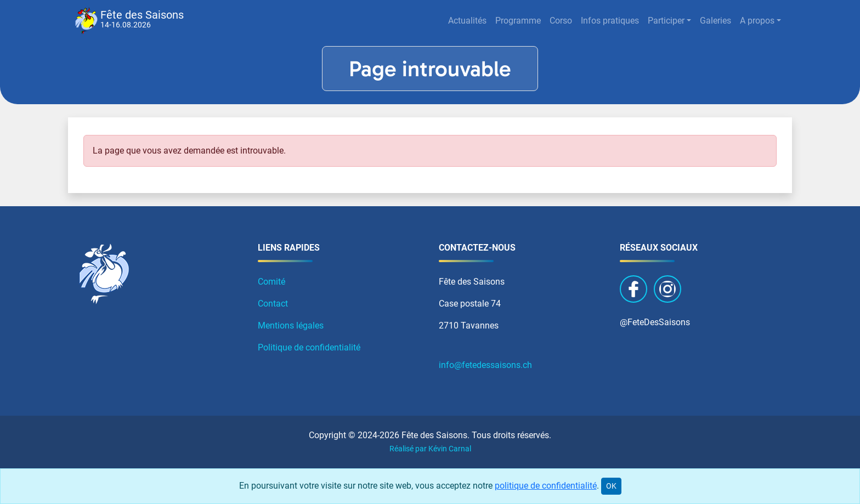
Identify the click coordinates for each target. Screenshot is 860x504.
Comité (271, 282)
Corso (561, 21)
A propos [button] (757, 21)
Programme (518, 21)
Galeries (715, 21)
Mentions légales (291, 325)
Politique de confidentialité (309, 347)
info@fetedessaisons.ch (485, 365)
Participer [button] (666, 21)
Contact (273, 304)
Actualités (467, 21)
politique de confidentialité (546, 486)
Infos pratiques (610, 21)
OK (611, 486)
